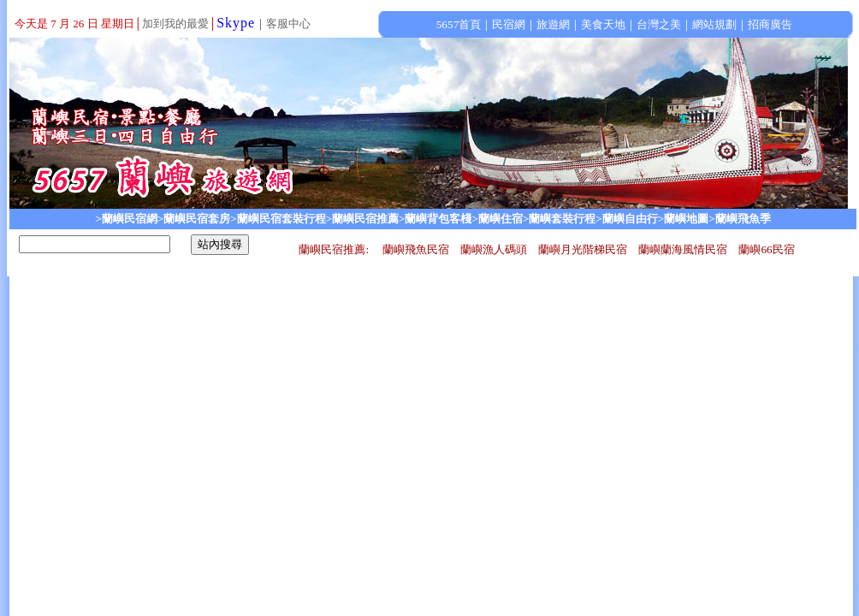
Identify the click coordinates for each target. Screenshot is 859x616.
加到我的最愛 (175, 24)
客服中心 (288, 24)
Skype (236, 23)
